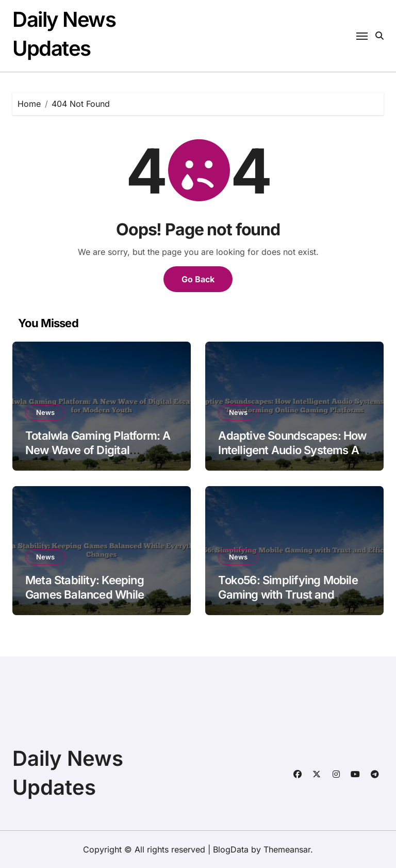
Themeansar (287, 849)
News (45, 412)
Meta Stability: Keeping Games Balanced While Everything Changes (85, 595)
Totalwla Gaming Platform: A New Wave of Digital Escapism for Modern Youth (98, 450)
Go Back (198, 279)
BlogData (231, 849)
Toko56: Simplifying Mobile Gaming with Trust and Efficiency (288, 595)
